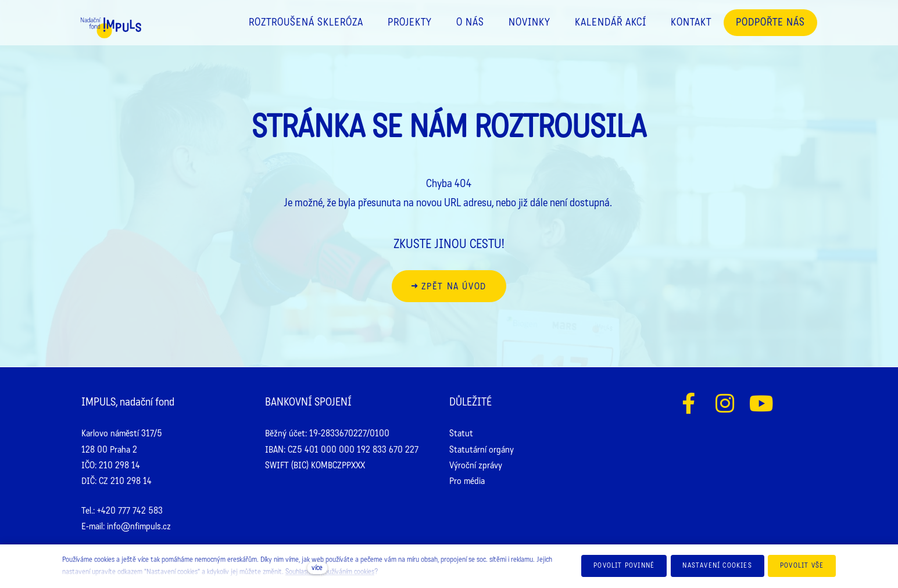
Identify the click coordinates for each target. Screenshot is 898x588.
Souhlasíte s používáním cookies (330, 572)
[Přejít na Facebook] (688, 404)
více (317, 568)
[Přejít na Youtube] (762, 404)
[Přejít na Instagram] (725, 404)
